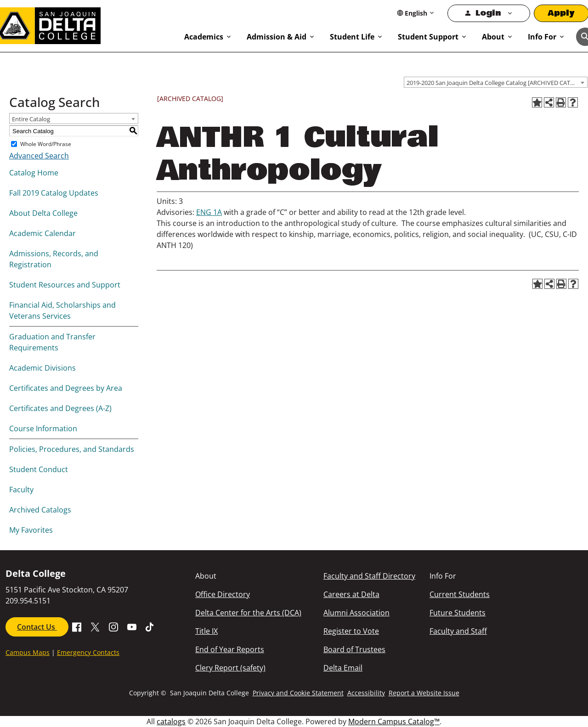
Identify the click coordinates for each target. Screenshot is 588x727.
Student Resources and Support (65, 285)
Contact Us (37, 627)
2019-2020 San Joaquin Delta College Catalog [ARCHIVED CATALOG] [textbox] (497, 83)
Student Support (428, 37)
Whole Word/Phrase (46, 144)
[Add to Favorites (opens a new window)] (537, 102)
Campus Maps (28, 652)
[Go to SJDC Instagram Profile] (113, 626)
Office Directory (223, 594)
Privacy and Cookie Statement (298, 693)
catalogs (171, 721)
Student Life (352, 37)
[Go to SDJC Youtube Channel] (132, 626)
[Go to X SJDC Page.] (95, 626)
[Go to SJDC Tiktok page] (150, 626)
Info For (542, 37)
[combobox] (496, 82)
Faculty (21, 490)
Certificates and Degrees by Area (66, 388)
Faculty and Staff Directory (369, 576)
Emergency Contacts (88, 652)
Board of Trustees (354, 649)
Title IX (206, 631)
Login (488, 13)
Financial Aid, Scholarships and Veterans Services (62, 310)
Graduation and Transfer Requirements (52, 342)
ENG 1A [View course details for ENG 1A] (209, 212)
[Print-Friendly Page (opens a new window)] (561, 102)
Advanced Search (39, 156)
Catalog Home (34, 173)
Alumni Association (356, 613)
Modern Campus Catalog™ (394, 721)
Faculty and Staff (458, 631)
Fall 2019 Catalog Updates (54, 193)
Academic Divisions (42, 368)
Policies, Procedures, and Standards (72, 449)
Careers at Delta (351, 594)
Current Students (460, 594)
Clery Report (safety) (230, 668)
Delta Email (343, 668)
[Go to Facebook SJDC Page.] (77, 626)
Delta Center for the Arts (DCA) (248, 613)
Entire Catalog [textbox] (31, 119)
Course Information (43, 428)
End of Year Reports (230, 649)
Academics (204, 37)
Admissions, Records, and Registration (54, 259)
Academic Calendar (42, 233)
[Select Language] (416, 13)
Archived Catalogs (40, 510)
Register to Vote (351, 631)
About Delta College (43, 213)
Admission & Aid (277, 37)
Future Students (458, 613)
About (493, 37)
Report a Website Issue (424, 693)
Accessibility (366, 693)
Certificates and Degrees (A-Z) (60, 408)
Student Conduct (39, 469)
